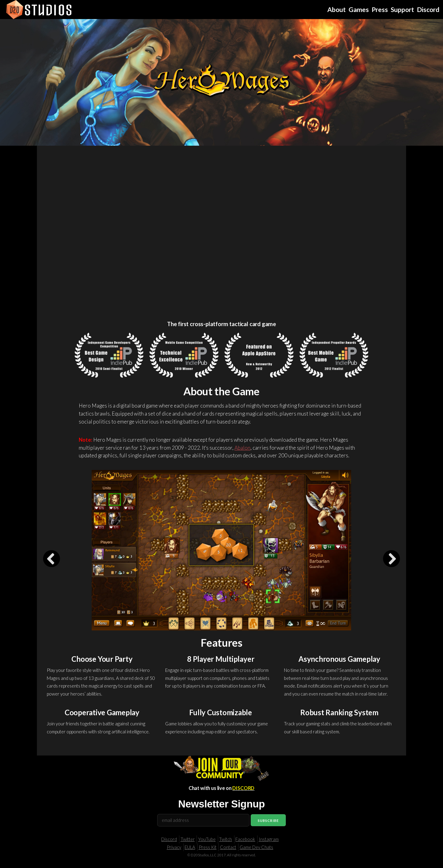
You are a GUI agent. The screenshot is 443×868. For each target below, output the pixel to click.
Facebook (245, 839)
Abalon (242, 448)
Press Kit (208, 847)
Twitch (225, 839)
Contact (228, 847)
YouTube (207, 839)
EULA (190, 847)
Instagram (269, 839)
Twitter (188, 839)
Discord (169, 839)
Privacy (174, 847)
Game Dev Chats (256, 847)
